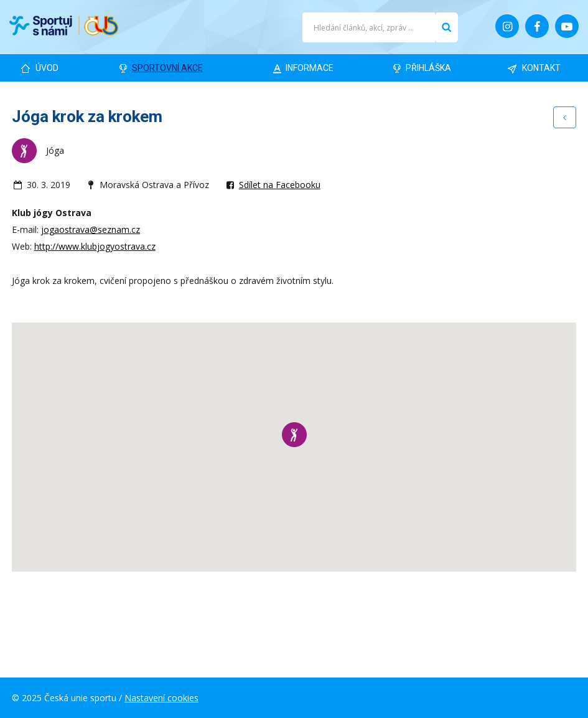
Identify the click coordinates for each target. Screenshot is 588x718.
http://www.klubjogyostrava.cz (95, 246)
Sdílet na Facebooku (280, 185)
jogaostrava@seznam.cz (91, 229)
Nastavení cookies (161, 698)
